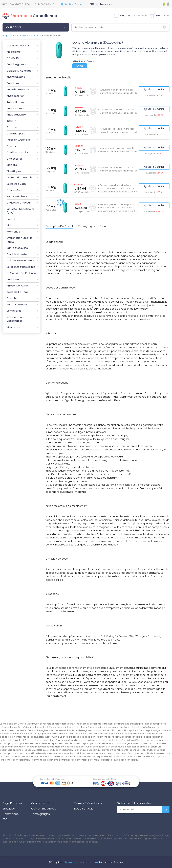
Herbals (12, 219)
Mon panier (160, 16)
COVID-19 (13, 58)
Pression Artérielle (18, 140)
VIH (9, 225)
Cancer (11, 146)
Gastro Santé (15, 190)
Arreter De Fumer (18, 286)
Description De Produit (59, 226)
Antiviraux (13, 83)
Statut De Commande (131, 16)
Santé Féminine (17, 305)
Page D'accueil (12, 803)
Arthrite (12, 121)
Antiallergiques (16, 64)
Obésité (12, 298)
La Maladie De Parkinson (22, 273)
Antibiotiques (29, 36)
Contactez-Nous (42, 803)
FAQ (5, 819)
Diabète (12, 165)
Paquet (104, 226)
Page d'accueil (11, 36)
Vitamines (13, 327)
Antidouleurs (15, 279)
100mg (80, 66)
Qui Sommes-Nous (44, 809)
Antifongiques (16, 77)
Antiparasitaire (16, 115)
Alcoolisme (14, 52)
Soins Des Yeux (16, 184)
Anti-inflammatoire (19, 102)
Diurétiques (14, 171)
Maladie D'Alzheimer (20, 71)
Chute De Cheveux (19, 203)
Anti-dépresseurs (18, 89)
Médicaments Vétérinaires (16, 319)
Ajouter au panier (154, 89)
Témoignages (86, 226)
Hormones (13, 232)
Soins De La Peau (18, 292)
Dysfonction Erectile (20, 177)
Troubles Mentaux (18, 254)
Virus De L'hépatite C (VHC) (20, 211)
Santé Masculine (17, 248)
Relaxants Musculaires (21, 267)
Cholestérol (14, 159)
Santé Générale (17, 196)
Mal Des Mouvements (20, 260)
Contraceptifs (16, 134)
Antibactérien (16, 96)
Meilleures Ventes (18, 46)
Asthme (12, 127)
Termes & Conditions (88, 803)
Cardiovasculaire (18, 152)
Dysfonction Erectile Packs (20, 240)
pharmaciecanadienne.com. (81, 862)
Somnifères (14, 311)
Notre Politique (84, 809)
